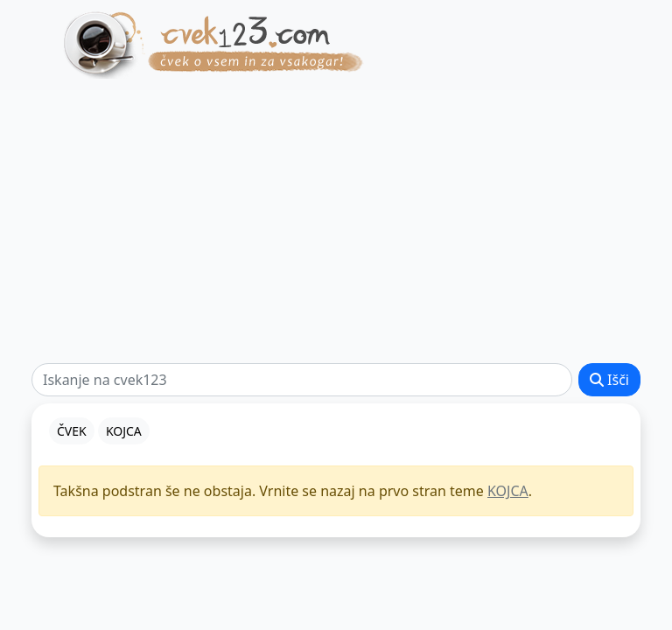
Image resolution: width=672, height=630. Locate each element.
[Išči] (302, 380)
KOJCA (508, 491)
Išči (609, 380)
